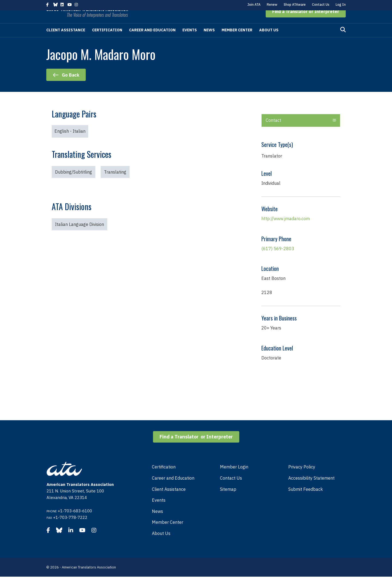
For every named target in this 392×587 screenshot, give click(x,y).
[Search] (343, 40)
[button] (306, 22)
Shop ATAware (295, 4)
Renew (272, 4)
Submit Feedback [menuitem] (306, 500)
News (209, 40)
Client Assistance (66, 40)
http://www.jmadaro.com (286, 229)
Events (190, 40)
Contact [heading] (273, 131)
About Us (269, 40)
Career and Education (152, 40)
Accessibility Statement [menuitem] (311, 488)
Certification (107, 40)
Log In (341, 4)
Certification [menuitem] (164, 477)
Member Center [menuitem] (168, 532)
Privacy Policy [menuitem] (302, 477)
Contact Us (321, 4)
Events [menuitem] (159, 510)
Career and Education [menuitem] (173, 488)
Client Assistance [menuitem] (169, 500)
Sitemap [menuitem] (228, 500)
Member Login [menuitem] (234, 477)
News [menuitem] (157, 522)
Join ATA (254, 4)
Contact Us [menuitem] (231, 488)
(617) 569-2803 (278, 259)
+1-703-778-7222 (70, 528)
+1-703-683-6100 (75, 521)
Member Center (237, 40)
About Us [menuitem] (161, 544)
